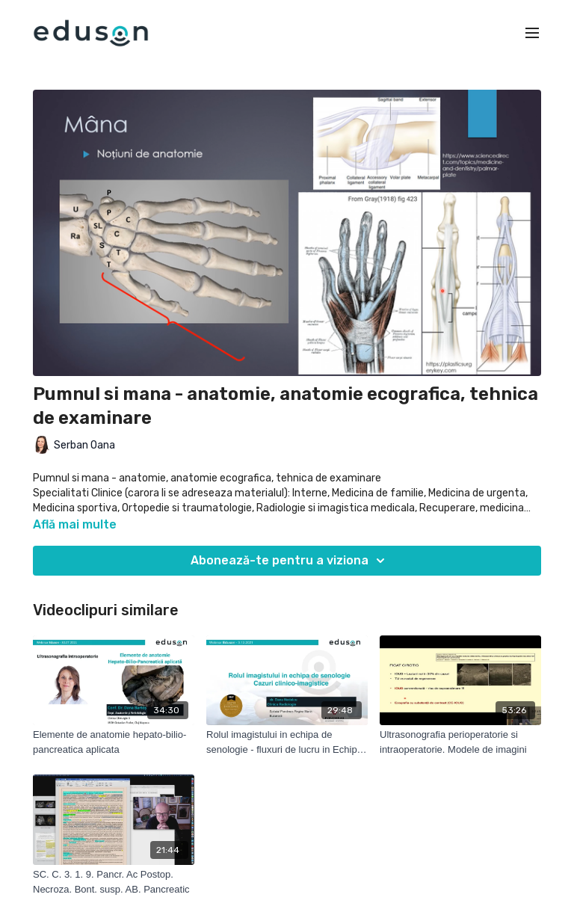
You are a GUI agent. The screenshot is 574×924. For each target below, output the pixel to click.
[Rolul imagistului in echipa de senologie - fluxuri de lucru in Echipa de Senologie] (287, 742)
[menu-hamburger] (532, 33)
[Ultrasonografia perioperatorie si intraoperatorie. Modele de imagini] (460, 742)
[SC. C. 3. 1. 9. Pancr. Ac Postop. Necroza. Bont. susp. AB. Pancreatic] (114, 882)
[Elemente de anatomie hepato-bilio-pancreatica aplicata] (114, 742)
